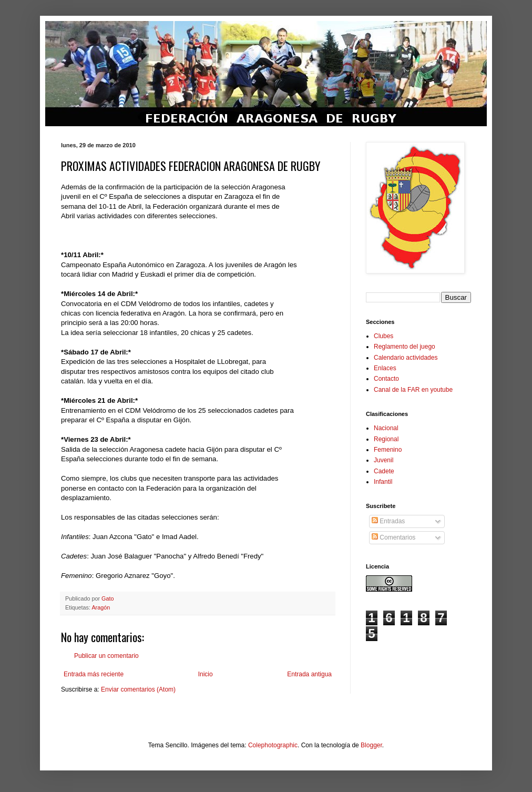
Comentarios (393, 537)
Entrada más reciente (94, 674)
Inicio (206, 674)
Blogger (371, 745)
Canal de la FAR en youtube (413, 390)
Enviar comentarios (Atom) (138, 689)
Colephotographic (273, 745)
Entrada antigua (309, 674)
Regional (386, 439)
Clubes (383, 336)
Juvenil (383, 460)
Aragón (101, 607)
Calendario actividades (406, 358)
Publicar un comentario (106, 656)
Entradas (388, 521)
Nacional (386, 428)
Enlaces (385, 368)
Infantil (383, 482)
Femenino (388, 450)
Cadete (384, 471)
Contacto (386, 379)
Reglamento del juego (405, 347)
